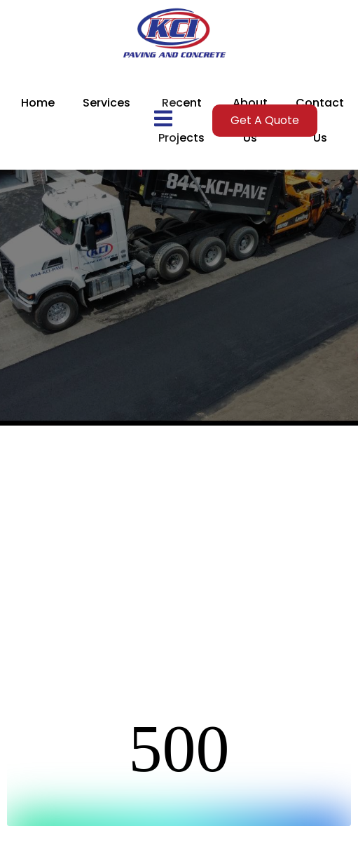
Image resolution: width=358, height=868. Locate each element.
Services (106, 103)
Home (38, 103)
